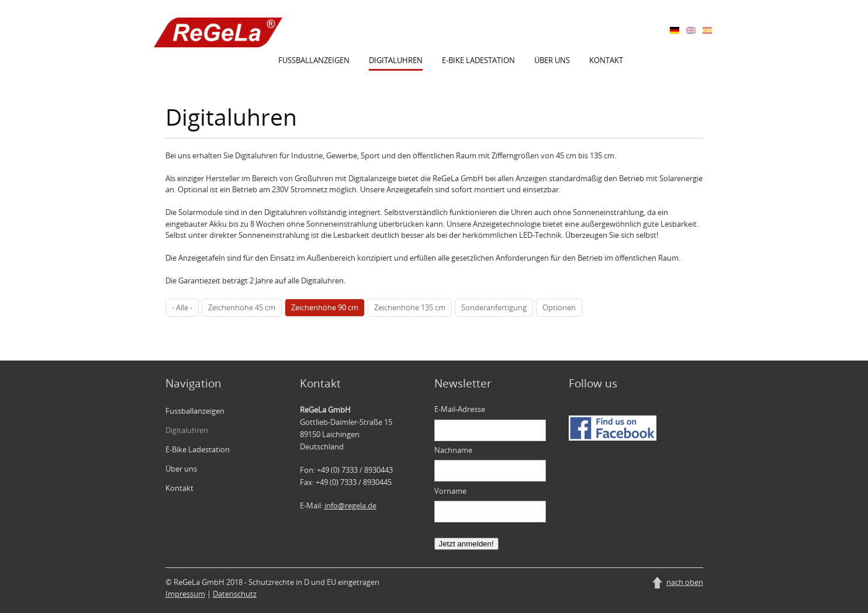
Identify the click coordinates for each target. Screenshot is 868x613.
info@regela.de (350, 505)
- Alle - (182, 307)
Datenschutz (235, 594)
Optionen (559, 307)
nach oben (685, 582)
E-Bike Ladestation (478, 60)
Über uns (552, 60)
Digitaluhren (396, 60)
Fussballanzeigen (314, 60)
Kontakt (606, 60)
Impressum (185, 594)
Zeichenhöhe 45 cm (242, 307)
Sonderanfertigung (494, 307)
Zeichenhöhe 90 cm (325, 307)
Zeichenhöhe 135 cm (410, 307)
